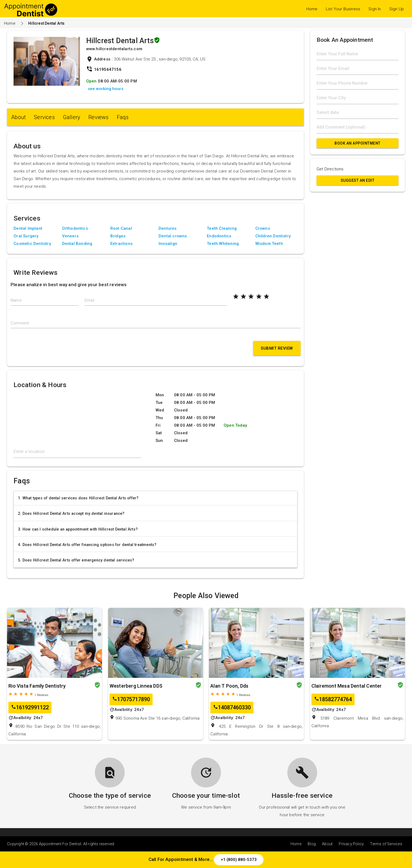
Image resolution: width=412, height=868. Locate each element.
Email (89, 300)
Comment (20, 323)
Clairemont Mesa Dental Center (347, 686)
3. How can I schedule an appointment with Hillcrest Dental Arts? (78, 529)
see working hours (106, 89)
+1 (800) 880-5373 (239, 860)
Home (312, 9)
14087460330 (232, 708)
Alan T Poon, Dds (229, 686)
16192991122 (30, 708)
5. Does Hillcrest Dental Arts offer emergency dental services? (76, 560)
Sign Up (397, 9)
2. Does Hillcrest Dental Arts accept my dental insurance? (71, 513)
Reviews (98, 117)
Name (16, 300)
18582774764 (333, 699)
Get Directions (330, 169)
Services (44, 117)
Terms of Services (386, 844)
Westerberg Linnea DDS (136, 686)
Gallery (72, 117)
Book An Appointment (358, 143)
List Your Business (343, 9)
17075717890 (131, 699)
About (18, 117)
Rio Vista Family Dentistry (37, 686)
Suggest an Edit (358, 180)
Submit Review (277, 348)
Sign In (375, 9)
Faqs (123, 117)
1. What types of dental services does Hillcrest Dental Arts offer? (78, 498)
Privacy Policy (351, 844)
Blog (312, 844)
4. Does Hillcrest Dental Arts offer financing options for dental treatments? (87, 545)
